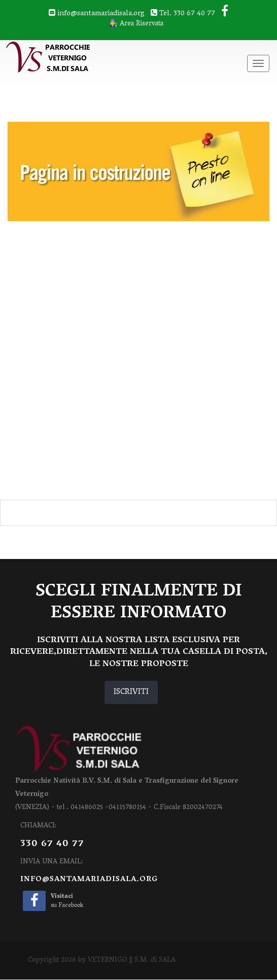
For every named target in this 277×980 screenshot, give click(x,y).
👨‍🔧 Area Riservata (136, 24)
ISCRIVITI (131, 692)
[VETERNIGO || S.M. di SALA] (83, 58)
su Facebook (67, 901)
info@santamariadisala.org (89, 880)
